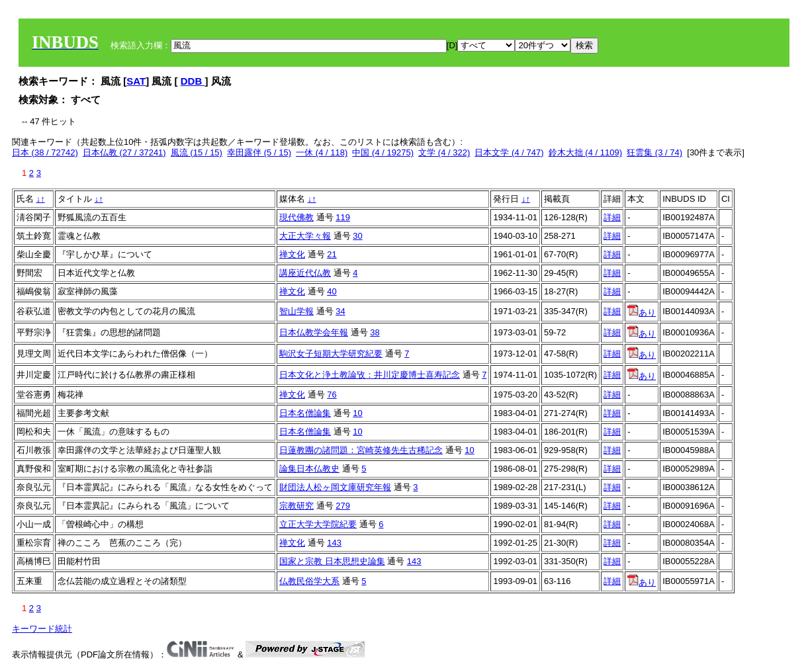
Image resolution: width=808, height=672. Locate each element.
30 (357, 236)
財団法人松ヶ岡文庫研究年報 (335, 487)
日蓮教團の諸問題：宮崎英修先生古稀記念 (361, 450)
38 (375, 332)
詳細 (612, 217)
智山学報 (296, 311)
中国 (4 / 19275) (383, 152)
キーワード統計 (42, 629)
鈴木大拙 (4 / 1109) (585, 152)
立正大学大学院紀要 (318, 524)
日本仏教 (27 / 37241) (124, 152)
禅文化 (292, 254)
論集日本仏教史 (309, 469)
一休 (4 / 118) (322, 152)
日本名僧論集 (305, 413)
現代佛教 (296, 217)
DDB (193, 81)
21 (332, 254)
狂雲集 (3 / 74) (654, 152)
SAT (136, 81)
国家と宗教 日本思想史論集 (332, 561)
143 (334, 543)
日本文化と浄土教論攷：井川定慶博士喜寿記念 (370, 375)
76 (332, 395)
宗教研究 (296, 506)
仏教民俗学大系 (309, 581)
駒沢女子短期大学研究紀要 (331, 354)
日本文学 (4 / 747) (509, 152)
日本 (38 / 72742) (45, 152)
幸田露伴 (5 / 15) (259, 152)
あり (642, 313)
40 (332, 291)
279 (343, 506)
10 (357, 413)
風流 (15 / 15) (197, 152)
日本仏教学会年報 (314, 332)
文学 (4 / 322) (444, 152)
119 (343, 217)
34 (340, 311)
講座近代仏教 (305, 273)
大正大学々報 (305, 236)
